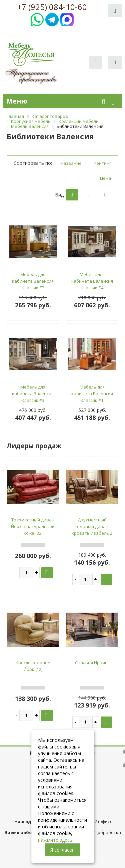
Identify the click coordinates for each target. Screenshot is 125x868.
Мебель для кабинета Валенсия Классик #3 (33, 394)
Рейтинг (102, 163)
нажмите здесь (55, 840)
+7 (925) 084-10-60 (52, 7)
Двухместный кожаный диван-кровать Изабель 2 (92, 526)
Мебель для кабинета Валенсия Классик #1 (92, 394)
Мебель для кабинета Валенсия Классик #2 (33, 281)
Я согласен (62, 850)
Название (71, 163)
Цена (105, 178)
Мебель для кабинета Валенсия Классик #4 (92, 281)
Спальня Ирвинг (92, 663)
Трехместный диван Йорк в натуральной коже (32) (33, 526)
